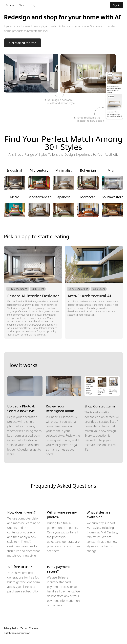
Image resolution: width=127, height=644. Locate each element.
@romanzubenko (21, 633)
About (22, 5)
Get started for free (23, 43)
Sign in (116, 5)
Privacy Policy (11, 628)
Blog (33, 5)
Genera (10, 5)
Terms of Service (29, 628)
